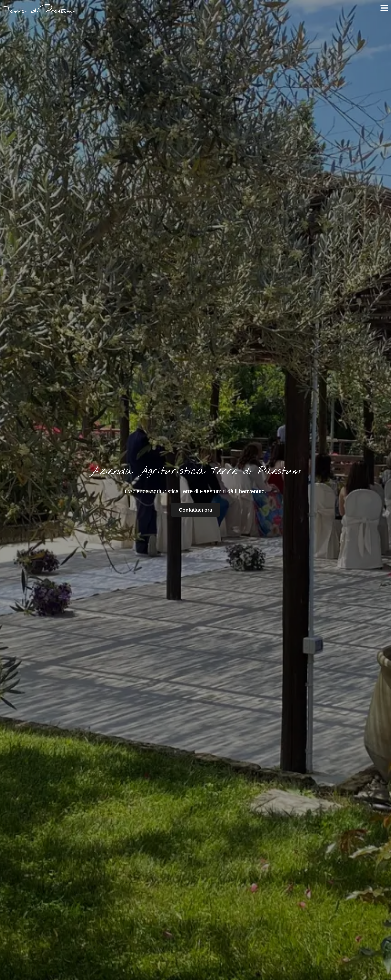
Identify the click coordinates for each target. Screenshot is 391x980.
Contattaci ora (195, 510)
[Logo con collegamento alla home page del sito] (39, 9)
